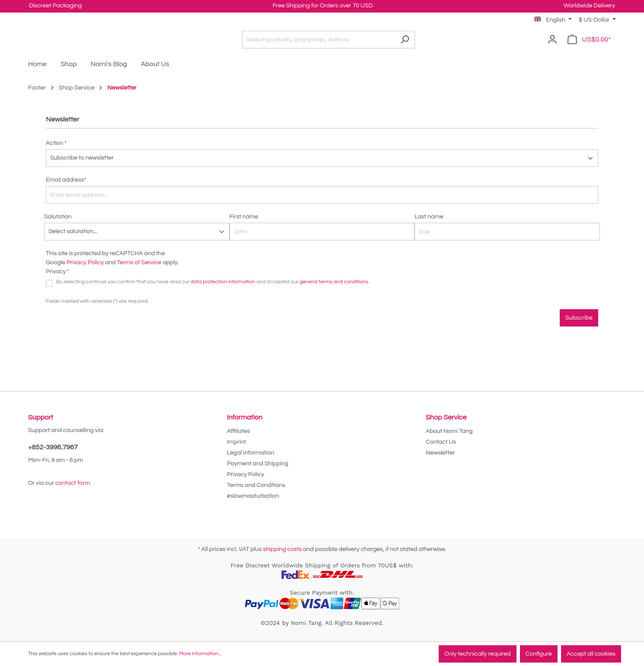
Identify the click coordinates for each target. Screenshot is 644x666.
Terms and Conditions (256, 485)
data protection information (223, 295)
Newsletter (440, 453)
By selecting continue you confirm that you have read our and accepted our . (213, 295)
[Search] (426, 46)
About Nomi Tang (449, 431)
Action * (56, 156)
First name (244, 230)
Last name (429, 230)
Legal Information (250, 453)
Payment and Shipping (258, 464)
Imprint (236, 442)
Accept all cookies (591, 654)
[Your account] (552, 46)
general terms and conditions (334, 295)
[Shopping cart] (589, 46)
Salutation (58, 230)
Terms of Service (139, 275)
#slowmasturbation (253, 496)
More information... (200, 654)
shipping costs (282, 549)
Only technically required (478, 654)
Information (245, 417)
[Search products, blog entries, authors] (340, 46)
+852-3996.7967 (53, 447)
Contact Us (441, 442)
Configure (539, 654)
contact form (73, 483)
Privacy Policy (85, 275)
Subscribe (579, 331)
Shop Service (446, 417)
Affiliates (238, 431)
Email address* (66, 193)
